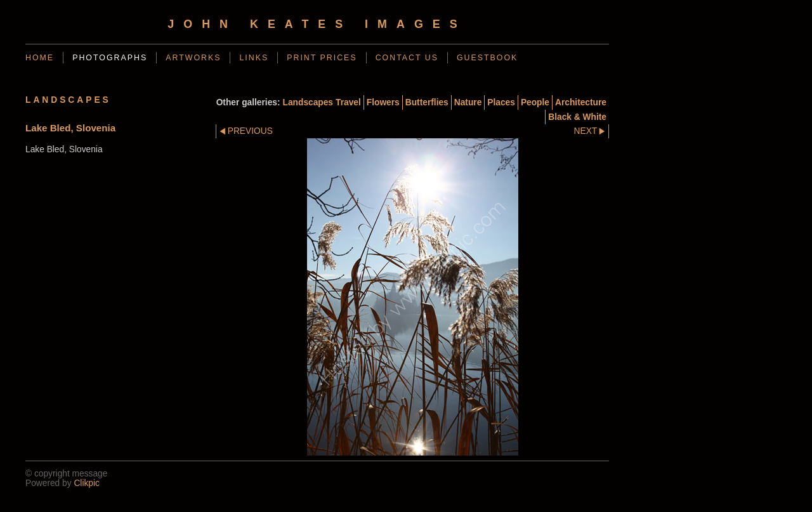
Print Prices (322, 58)
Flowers (383, 102)
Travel (348, 102)
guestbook (487, 58)
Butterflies (427, 102)
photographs (110, 58)
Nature (468, 102)
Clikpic (87, 483)
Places (501, 102)
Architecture (581, 102)
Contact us (407, 58)
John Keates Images (317, 24)
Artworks (193, 58)
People (535, 102)
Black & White (577, 117)
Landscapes (308, 102)
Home (40, 58)
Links (254, 58)
